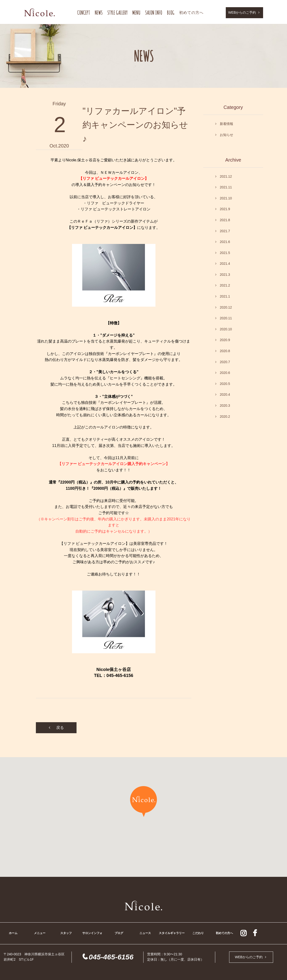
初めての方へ (191, 13)
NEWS (99, 13)
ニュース (145, 933)
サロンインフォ (92, 933)
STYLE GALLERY (117, 13)
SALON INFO (154, 13)
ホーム (13, 933)
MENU (136, 13)
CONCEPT (84, 13)
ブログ (119, 933)
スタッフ (66, 933)
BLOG (171, 13)
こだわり (198, 933)
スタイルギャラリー (172, 933)
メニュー (40, 933)
